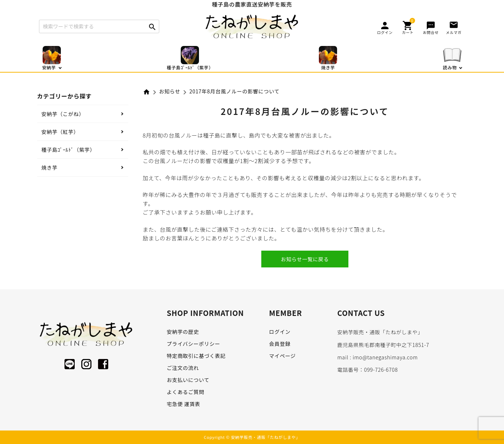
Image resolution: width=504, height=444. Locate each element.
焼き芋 (50, 167)
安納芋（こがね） (63, 114)
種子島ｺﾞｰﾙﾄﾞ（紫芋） (69, 150)
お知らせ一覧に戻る (305, 259)
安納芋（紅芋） (60, 132)
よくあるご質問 (186, 392)
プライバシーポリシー (194, 344)
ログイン (280, 332)
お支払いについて (188, 380)
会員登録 (280, 344)
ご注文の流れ (183, 368)
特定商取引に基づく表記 (196, 356)
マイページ (282, 356)
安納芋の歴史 (183, 332)
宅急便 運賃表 (184, 404)
